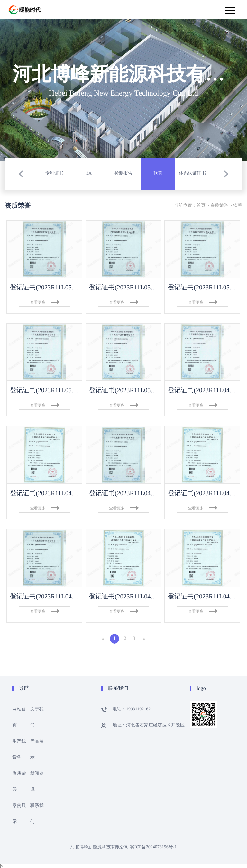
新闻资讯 (37, 782)
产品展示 (37, 749)
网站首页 (19, 717)
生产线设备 (19, 749)
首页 (201, 206)
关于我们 (37, 717)
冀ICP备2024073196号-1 (153, 847)
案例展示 (19, 814)
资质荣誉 (219, 206)
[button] (21, 174)
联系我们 (37, 814)
